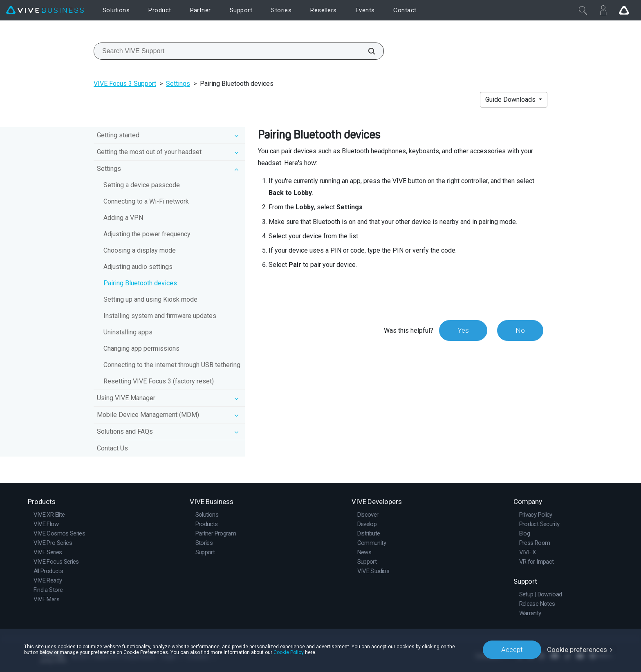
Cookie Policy (289, 652)
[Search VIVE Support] (367, 51)
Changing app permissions (141, 348)
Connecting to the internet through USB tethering (172, 365)
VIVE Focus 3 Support (125, 84)
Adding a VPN (123, 218)
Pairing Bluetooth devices (140, 283)
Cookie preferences (577, 650)
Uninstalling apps (128, 332)
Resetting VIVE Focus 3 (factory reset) (159, 381)
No (520, 330)
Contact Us (112, 448)
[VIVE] (45, 10)
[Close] (583, 10)
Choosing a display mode (140, 250)
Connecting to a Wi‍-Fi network (146, 201)
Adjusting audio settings (138, 267)
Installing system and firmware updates (160, 316)
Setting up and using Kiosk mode (150, 299)
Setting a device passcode (142, 185)
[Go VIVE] (624, 10)
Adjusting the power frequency (147, 234)
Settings (178, 84)
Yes (463, 330)
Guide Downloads (511, 100)
